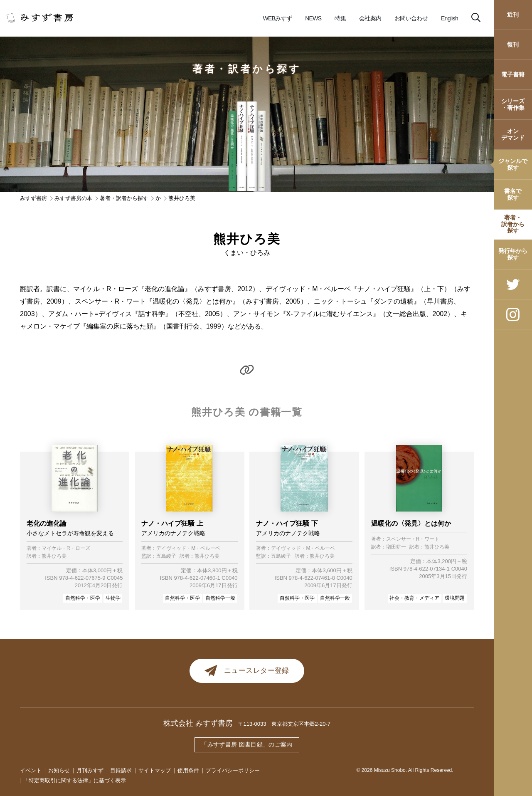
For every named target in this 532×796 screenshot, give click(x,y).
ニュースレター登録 (247, 671)
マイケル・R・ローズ (66, 548)
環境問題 (455, 598)
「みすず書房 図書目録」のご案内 (247, 745)
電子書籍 (513, 74)
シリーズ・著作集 (513, 104)
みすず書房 (33, 198)
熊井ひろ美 (54, 556)
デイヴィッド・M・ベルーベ (188, 548)
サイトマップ (155, 770)
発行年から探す (513, 254)
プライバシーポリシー (233, 770)
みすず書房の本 (73, 198)
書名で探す (513, 194)
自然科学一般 (220, 598)
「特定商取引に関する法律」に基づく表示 (75, 780)
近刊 (513, 15)
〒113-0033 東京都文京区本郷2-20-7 (284, 725)
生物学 (113, 598)
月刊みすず (90, 770)
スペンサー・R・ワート (413, 539)
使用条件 (188, 770)
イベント (31, 770)
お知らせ (59, 770)
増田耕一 (396, 547)
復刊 (513, 44)
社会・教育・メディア (414, 598)
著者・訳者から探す (513, 224)
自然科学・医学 (83, 598)
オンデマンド (513, 134)
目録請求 (121, 770)
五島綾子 (166, 556)
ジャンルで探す (513, 164)
